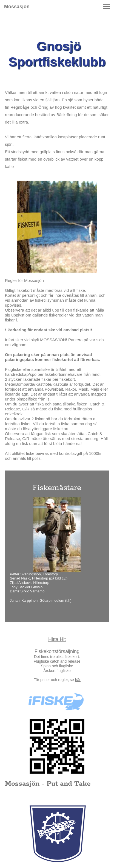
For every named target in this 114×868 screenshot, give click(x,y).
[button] (107, 7)
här (78, 680)
